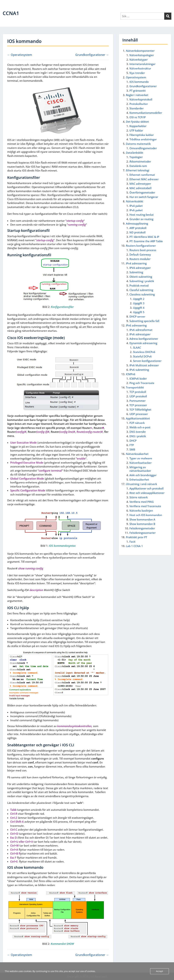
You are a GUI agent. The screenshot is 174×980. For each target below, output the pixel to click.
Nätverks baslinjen (141, 511)
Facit (132, 542)
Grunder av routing (141, 219)
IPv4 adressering (136, 263)
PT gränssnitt (138, 91)
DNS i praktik (138, 436)
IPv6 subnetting (139, 370)
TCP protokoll (138, 392)
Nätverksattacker (140, 463)
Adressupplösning (137, 223)
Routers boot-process (143, 250)
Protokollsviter (139, 104)
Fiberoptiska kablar (142, 135)
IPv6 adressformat (141, 330)
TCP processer (138, 405)
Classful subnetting (141, 290)
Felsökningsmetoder (142, 528)
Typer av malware (141, 458)
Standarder (137, 108)
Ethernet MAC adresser (144, 179)
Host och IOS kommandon (146, 515)
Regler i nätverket (137, 95)
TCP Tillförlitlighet (140, 410)
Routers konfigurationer (141, 246)
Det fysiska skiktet (137, 122)
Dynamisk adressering (143, 343)
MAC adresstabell (140, 188)
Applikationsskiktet (138, 418)
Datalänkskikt (135, 153)
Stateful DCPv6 (142, 356)
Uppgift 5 (139, 312)
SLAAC (137, 348)
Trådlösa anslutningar (143, 139)
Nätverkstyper (139, 60)
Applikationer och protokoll (147, 488)
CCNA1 (11, 13)
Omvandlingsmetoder (143, 148)
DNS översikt (138, 432)
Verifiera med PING (142, 502)
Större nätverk (139, 497)
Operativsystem (136, 77)
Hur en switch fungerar (144, 197)
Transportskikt (135, 387)
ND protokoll (137, 232)
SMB (132, 449)
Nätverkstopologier (142, 55)
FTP (132, 445)
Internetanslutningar (142, 64)
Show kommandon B (142, 524)
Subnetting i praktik (142, 281)
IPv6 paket (136, 210)
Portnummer (137, 401)
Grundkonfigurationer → (92, 55)
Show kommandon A (142, 519)
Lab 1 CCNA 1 (134, 546)
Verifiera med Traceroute (145, 506)
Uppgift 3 (139, 303)
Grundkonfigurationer (143, 86)
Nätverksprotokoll (141, 99)
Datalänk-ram (138, 166)
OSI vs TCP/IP (138, 117)
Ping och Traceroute (142, 383)
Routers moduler (140, 259)
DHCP (133, 441)
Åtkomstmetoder (140, 161)
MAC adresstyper (140, 184)
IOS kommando (139, 82)
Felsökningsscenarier (143, 533)
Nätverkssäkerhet (137, 454)
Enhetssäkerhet (139, 480)
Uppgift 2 (139, 299)
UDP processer (139, 414)
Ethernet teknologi (138, 170)
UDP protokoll (138, 396)
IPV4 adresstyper (140, 268)
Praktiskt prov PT (137, 537)
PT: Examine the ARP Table (146, 241)
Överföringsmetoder (142, 192)
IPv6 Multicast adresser (144, 365)
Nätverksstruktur (140, 68)
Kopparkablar (138, 126)
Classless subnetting (142, 294)
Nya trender (137, 73)
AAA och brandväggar (143, 475)
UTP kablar (136, 130)
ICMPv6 (131, 374)
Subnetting (136, 272)
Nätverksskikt (135, 201)
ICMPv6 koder (138, 379)
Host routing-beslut (142, 215)
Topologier (136, 157)
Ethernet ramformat (142, 175)
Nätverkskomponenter (140, 51)
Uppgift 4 (139, 308)
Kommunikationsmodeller (146, 113)
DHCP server (137, 317)
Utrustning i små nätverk (141, 484)
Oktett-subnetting (141, 277)
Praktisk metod (139, 285)
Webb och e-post (140, 427)
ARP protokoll (138, 228)
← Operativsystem (20, 55)
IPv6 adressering (136, 325)
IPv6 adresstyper (140, 334)
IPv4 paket (136, 206)
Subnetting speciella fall (144, 321)
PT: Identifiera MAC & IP (144, 237)
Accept (159, 971)
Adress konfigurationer (144, 339)
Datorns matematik (138, 144)
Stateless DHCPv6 (144, 352)
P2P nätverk (137, 423)
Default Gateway (140, 254)
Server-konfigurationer (147, 361)
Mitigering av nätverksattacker (140, 469)
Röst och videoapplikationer (147, 493)
